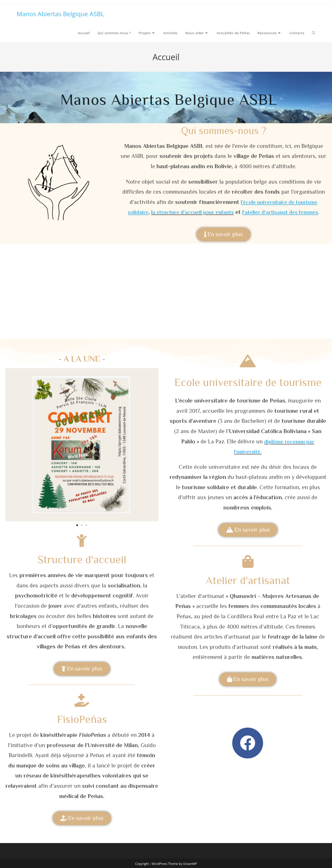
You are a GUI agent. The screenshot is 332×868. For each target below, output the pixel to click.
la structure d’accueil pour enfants (190, 212)
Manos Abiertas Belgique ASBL (60, 14)
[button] (6, 445)
